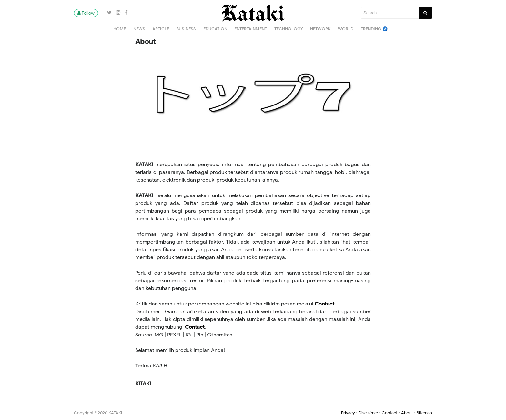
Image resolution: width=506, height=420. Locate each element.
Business (186, 29)
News (139, 29)
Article (161, 29)
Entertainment (251, 29)
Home (120, 29)
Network (320, 29)
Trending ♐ (374, 29)
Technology (289, 29)
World (346, 29)
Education (215, 29)
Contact (324, 304)
